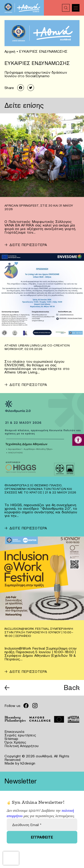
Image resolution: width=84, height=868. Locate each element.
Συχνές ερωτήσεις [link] (20, 735)
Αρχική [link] (10, 51)
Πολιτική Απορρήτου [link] (22, 746)
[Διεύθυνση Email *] (42, 825)
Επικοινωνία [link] (14, 731)
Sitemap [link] (11, 739)
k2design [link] (28, 763)
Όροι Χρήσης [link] (15, 742)
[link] (78, 440)
